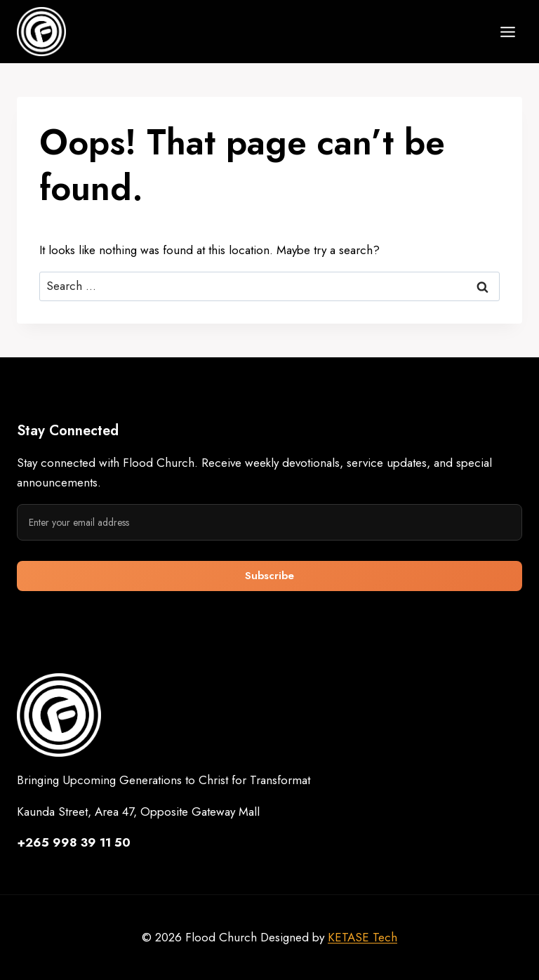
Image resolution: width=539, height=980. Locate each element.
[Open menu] (507, 32)
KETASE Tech (362, 937)
